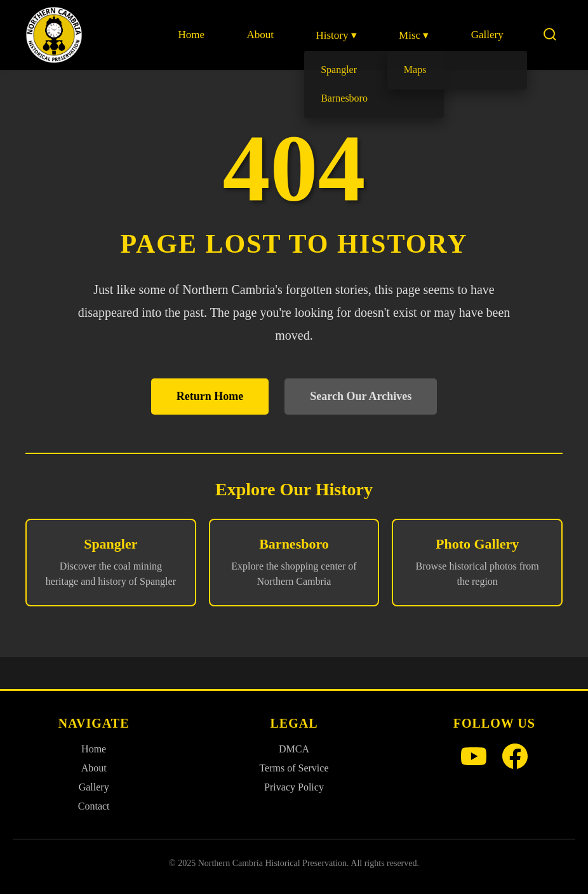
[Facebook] (515, 757)
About (261, 35)
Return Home (210, 396)
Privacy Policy (294, 787)
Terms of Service (294, 768)
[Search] (550, 35)
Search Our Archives (361, 396)
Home (192, 35)
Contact (94, 806)
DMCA (294, 749)
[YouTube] (474, 757)
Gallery (487, 35)
